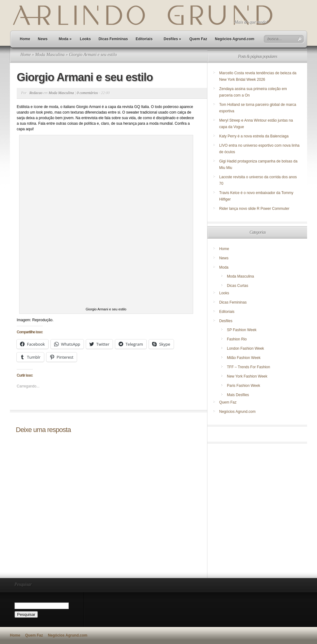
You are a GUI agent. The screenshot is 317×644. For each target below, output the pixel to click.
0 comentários (87, 93)
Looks (85, 39)
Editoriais (144, 39)
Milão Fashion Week (244, 358)
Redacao (36, 93)
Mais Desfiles (238, 395)
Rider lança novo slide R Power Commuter (254, 209)
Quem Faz (198, 39)
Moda (65, 39)
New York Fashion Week (247, 376)
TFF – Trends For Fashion (248, 367)
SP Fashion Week (242, 330)
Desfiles (172, 39)
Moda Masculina (50, 55)
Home (25, 39)
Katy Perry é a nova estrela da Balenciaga (254, 136)
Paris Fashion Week (243, 386)
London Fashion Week (245, 348)
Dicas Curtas (238, 286)
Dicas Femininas (113, 39)
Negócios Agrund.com (235, 39)
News (43, 39)
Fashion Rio (237, 339)
